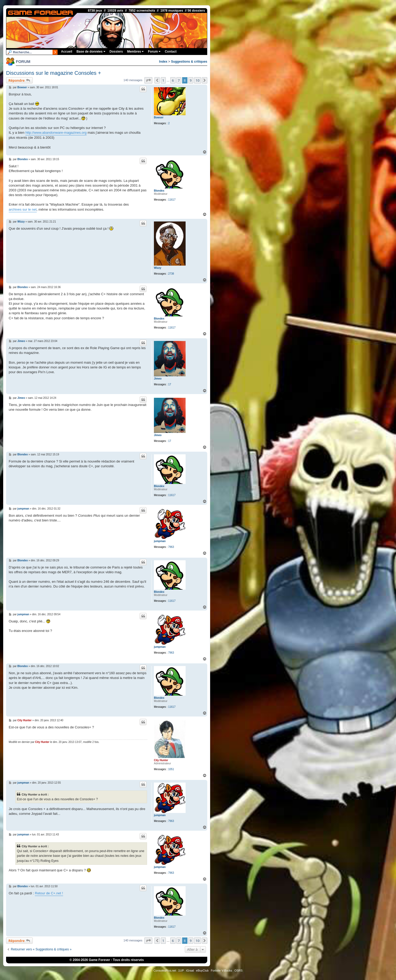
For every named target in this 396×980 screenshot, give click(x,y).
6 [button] (173, 80)
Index (163, 62)
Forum (154, 52)
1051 (171, 769)
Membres (135, 52)
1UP (181, 970)
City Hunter (161, 760)
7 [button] (179, 80)
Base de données (91, 52)
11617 (172, 200)
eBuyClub (202, 970)
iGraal (190, 970)
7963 (171, 547)
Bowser (159, 117)
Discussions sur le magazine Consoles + (54, 73)
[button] (148, 80)
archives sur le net (23, 209)
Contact (171, 52)
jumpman (160, 541)
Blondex (159, 191)
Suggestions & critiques (189, 62)
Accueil (67, 52)
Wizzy (158, 268)
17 (170, 384)
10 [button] (198, 80)
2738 (171, 274)
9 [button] (191, 80)
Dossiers (116, 52)
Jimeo (158, 379)
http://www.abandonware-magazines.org (56, 133)
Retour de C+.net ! (49, 893)
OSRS (239, 970)
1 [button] (163, 80)
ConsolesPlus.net (165, 970)
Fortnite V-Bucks (222, 970)
